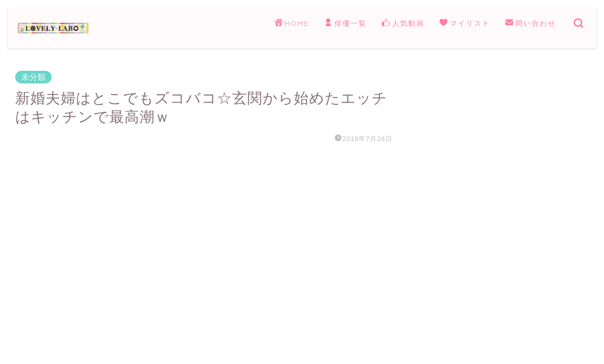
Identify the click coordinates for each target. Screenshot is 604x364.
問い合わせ (531, 24)
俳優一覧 (346, 24)
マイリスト (465, 24)
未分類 (33, 77)
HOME (292, 24)
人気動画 (403, 24)
